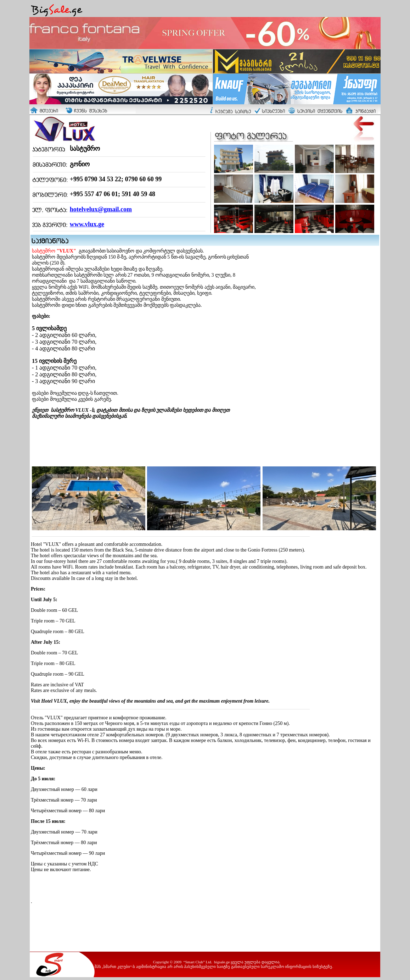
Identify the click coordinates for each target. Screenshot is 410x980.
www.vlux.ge (87, 224)
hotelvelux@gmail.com (101, 209)
